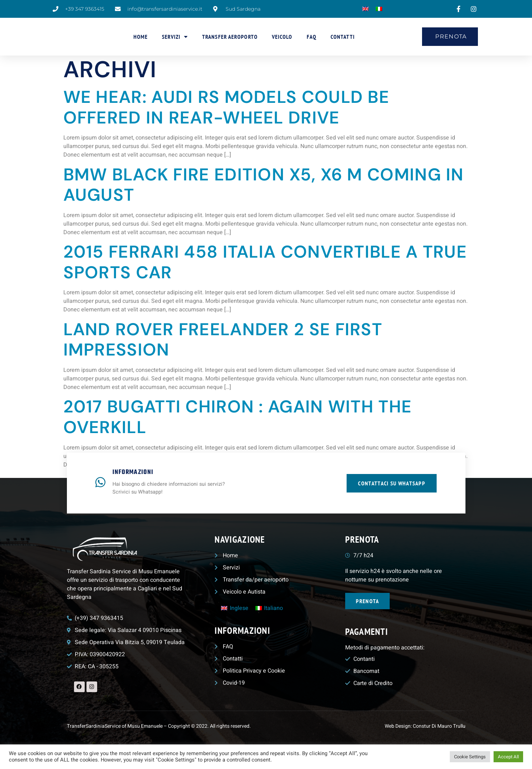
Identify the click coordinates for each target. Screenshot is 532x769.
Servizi (175, 37)
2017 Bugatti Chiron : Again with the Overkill (238, 417)
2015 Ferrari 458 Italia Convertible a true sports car (265, 262)
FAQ (312, 37)
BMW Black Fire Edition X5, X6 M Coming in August (264, 185)
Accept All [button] (508, 757)
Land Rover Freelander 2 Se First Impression (223, 340)
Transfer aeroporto (230, 37)
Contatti (343, 37)
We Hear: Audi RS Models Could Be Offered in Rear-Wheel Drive (227, 107)
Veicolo (282, 37)
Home (141, 37)
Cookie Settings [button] (470, 757)
